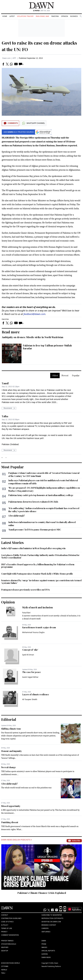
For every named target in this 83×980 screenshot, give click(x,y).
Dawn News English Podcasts (16, 840)
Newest (65, 375)
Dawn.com (6, 58)
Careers (45, 928)
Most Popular (12, 467)
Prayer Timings (7, 941)
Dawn (44, 941)
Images (44, 947)
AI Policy (5, 925)
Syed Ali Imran (28, 655)
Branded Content (49, 925)
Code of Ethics (7, 922)
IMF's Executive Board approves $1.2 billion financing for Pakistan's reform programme (38, 566)
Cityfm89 (5, 966)
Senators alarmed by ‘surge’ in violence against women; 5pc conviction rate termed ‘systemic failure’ (41, 582)
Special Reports (48, 951)
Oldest (55, 375)
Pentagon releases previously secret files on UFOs (25, 590)
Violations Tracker (25, 16)
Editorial (9, 719)
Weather (5, 947)
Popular (76, 375)
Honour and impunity (11, 751)
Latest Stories (12, 542)
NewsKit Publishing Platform (51, 966)
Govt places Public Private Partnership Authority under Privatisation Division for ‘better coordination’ (40, 556)
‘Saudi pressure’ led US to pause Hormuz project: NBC (35, 530)
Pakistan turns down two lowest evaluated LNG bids (33, 502)
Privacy (4, 932)
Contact (5, 915)
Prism (44, 944)
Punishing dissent (10, 822)
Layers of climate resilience (36, 694)
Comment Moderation (10, 935)
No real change (8, 767)
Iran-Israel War (42, 16)
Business (74, 16)
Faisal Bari (26, 613)
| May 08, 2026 (41, 11)
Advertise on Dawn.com (51, 922)
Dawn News (46, 957)
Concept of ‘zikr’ (30, 650)
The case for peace (31, 672)
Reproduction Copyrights (52, 918)
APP (14, 58)
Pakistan (55, 16)
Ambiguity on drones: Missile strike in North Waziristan (33, 337)
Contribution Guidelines (11, 918)
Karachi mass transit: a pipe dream (39, 627)
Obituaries (46, 932)
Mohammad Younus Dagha (33, 632)
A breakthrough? (17, 516)
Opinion (64, 16)
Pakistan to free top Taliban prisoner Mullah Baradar (47, 347)
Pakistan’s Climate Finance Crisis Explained (42, 893)
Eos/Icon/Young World (10, 963)
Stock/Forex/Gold (9, 944)
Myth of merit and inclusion (38, 607)
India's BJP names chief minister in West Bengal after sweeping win (33, 548)
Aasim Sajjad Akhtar (30, 677)
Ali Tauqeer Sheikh (30, 699)
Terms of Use (7, 928)
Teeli (3, 973)
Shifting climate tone (11, 729)
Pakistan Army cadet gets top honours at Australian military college (41, 495)
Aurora (45, 954)
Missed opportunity (11, 806)
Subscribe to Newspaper (52, 915)
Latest (12, 16)
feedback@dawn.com (34, 314)
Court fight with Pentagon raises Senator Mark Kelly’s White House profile (37, 574)
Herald (4, 970)
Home (5, 16)
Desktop (5, 951)
